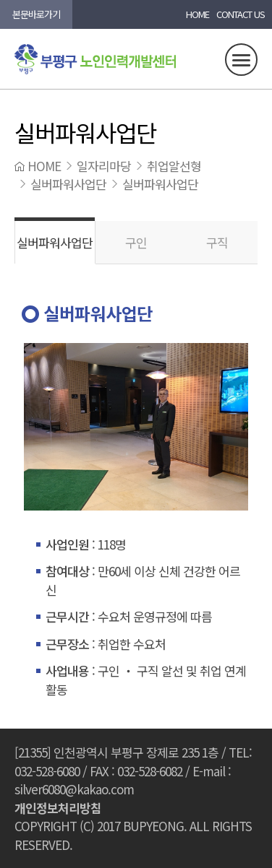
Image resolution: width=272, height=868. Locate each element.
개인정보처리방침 (58, 808)
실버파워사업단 (55, 242)
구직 (217, 242)
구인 (136, 242)
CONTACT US (241, 14)
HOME (197, 14)
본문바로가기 (36, 14)
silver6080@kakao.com (74, 789)
